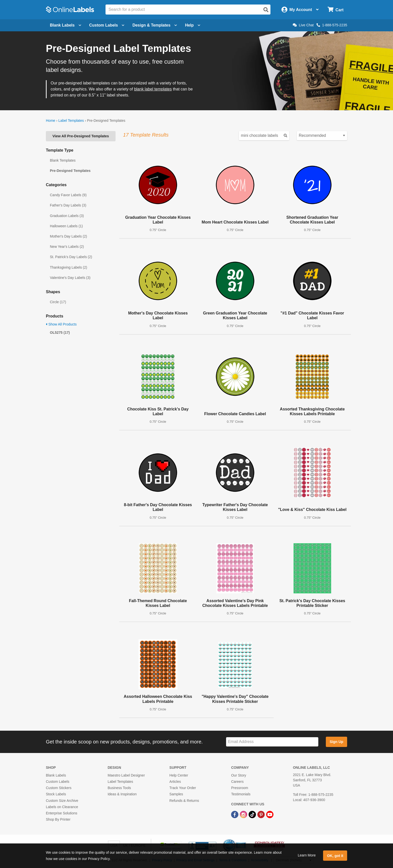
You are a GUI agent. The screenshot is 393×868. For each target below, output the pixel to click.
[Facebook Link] (235, 814)
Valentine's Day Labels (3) (70, 278)
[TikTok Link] (253, 814)
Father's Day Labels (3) (68, 205)
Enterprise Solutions (62, 813)
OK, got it (335, 856)
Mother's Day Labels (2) (68, 236)
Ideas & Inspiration (122, 794)
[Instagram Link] (244, 814)
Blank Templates (63, 160)
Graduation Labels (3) (67, 216)
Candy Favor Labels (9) (68, 195)
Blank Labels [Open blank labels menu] (66, 25)
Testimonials (241, 794)
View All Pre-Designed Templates (81, 136)
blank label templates (153, 89)
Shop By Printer (58, 819)
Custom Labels (58, 782)
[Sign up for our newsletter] (272, 742)
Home (51, 121)
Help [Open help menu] (193, 25)
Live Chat (303, 25)
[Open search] (266, 10)
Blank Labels (56, 775)
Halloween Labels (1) (66, 226)
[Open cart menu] (335, 10)
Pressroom (240, 788)
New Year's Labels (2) (67, 247)
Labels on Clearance (62, 807)
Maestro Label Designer (126, 775)
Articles (175, 782)
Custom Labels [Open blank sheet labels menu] (107, 25)
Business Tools (119, 788)
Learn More (307, 855)
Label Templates (71, 121)
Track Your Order (183, 788)
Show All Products (61, 324)
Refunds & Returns (184, 801)
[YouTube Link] (270, 814)
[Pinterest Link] (262, 814)
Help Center (179, 775)
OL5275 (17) (60, 333)
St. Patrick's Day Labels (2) (71, 257)
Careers (237, 782)
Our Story (239, 775)
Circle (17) (58, 302)
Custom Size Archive (62, 801)
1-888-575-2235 (332, 25)
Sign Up (336, 742)
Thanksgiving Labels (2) (69, 267)
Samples (176, 794)
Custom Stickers (59, 788)
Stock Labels (56, 794)
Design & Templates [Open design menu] (155, 25)
